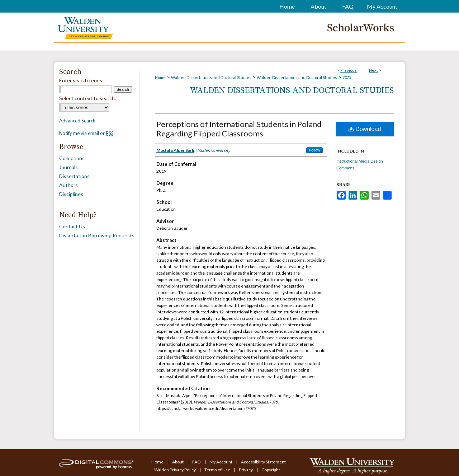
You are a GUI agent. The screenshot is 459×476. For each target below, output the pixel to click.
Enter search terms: (81, 80)
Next (373, 70)
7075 (347, 77)
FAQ (197, 462)
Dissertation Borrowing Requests (97, 235)
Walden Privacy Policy (175, 470)
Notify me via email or (86, 133)
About (178, 462)
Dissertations (74, 176)
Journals (68, 167)
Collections (72, 158)
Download (365, 129)
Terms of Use (218, 470)
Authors (68, 185)
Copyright (271, 470)
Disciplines (71, 194)
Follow (314, 150)
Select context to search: (88, 98)
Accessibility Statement (263, 462)
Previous (349, 70)
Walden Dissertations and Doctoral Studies (211, 77)
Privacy (246, 470)
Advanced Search (77, 121)
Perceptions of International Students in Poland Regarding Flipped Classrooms (239, 129)
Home (160, 77)
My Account (221, 462)
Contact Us (72, 226)
